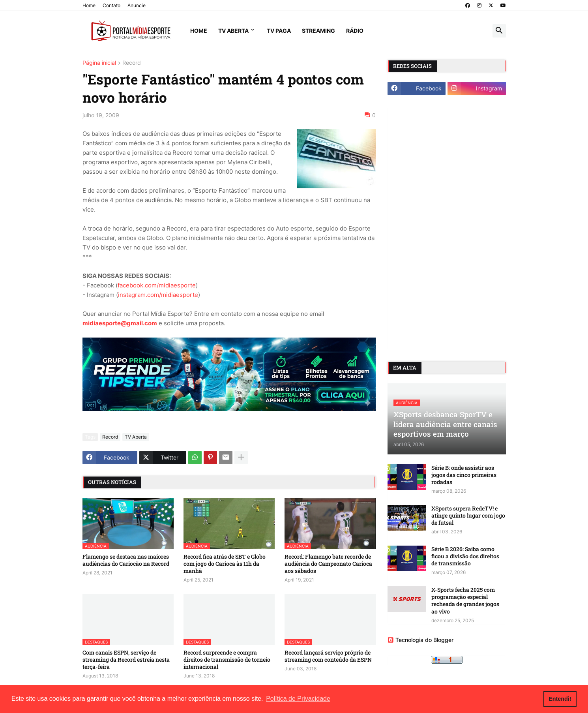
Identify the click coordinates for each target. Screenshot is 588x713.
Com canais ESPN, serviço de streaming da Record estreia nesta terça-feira (126, 660)
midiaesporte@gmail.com (120, 323)
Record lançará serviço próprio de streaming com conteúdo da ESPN (328, 656)
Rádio (355, 31)
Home (89, 5)
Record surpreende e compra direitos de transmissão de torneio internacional (227, 660)
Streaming (318, 31)
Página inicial (99, 63)
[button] (499, 31)
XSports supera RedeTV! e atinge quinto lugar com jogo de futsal (468, 516)
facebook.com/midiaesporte (157, 285)
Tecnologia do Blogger (420, 640)
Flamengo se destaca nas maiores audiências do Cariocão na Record (126, 560)
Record (132, 63)
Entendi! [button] (560, 699)
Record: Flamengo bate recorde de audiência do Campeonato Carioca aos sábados (328, 564)
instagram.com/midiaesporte (158, 295)
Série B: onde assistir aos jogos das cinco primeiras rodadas (464, 475)
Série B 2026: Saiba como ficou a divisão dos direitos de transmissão (465, 556)
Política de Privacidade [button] (298, 699)
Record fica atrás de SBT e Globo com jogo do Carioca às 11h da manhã (225, 564)
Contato (111, 5)
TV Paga (279, 31)
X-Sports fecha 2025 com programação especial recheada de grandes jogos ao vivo (465, 601)
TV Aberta (233, 31)
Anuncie (137, 5)
